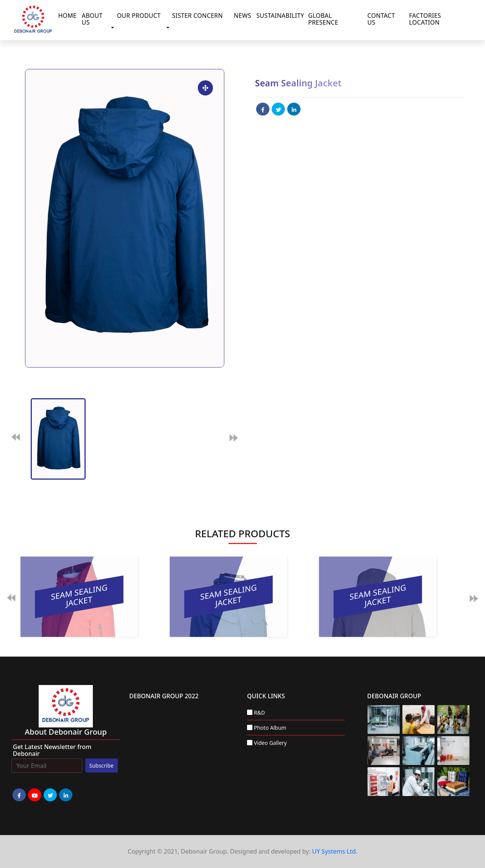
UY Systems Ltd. (335, 851)
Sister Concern (197, 16)
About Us (92, 19)
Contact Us (381, 19)
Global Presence (323, 19)
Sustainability (280, 16)
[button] (114, 28)
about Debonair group (66, 732)
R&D (259, 712)
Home (67, 16)
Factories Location (425, 19)
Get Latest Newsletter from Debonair (52, 750)
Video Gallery (270, 743)
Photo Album (270, 728)
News (242, 16)
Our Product (139, 16)
